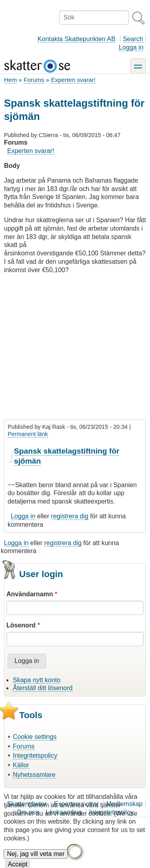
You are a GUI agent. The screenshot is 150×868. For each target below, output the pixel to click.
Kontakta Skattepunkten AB (77, 39)
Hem (10, 80)
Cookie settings (35, 737)
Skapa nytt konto (37, 680)
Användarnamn (30, 594)
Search (133, 39)
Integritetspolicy (35, 756)
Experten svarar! (73, 80)
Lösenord (21, 625)
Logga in (131, 47)
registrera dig (70, 516)
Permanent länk (28, 434)
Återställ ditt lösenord (43, 688)
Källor (21, 765)
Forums (34, 80)
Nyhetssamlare (34, 775)
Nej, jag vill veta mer (36, 860)
